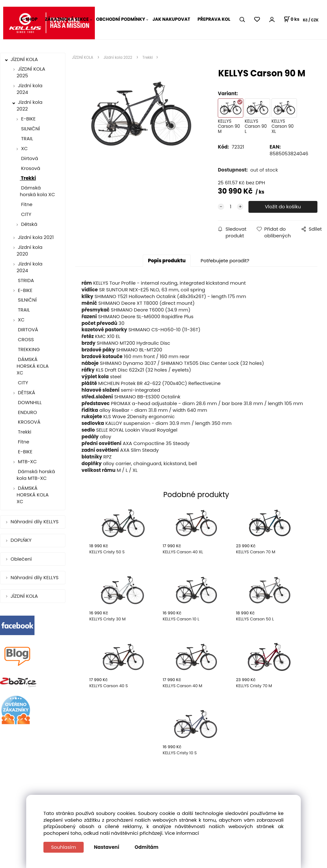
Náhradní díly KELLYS (35, 522)
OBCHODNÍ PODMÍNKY (121, 19)
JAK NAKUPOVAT (171, 19)
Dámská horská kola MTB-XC (36, 475)
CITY (26, 214)
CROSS (25, 339)
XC (24, 148)
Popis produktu (167, 261)
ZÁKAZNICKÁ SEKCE (67, 19)
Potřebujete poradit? (225, 261)
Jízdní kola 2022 (30, 105)
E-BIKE (28, 119)
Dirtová (29, 158)
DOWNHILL (29, 402)
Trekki (28, 178)
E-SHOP (29, 19)
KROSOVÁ (29, 422)
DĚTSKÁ (27, 392)
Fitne (26, 204)
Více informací (182, 833)
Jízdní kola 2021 (36, 237)
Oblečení (22, 559)
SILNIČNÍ (30, 129)
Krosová (30, 168)
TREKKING (28, 349)
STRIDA (25, 280)
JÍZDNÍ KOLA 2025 (31, 72)
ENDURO (27, 412)
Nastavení (106, 847)
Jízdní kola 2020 (30, 250)
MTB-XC (27, 461)
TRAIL (26, 138)
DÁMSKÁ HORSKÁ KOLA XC (33, 366)
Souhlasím (64, 847)
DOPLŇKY (22, 540)
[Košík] (291, 19)
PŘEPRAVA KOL (214, 19)
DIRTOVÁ (27, 330)
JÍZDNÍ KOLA (25, 59)
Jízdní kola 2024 (30, 89)
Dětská (29, 224)
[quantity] (231, 207)
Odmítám (147, 847)
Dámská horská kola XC (37, 191)
